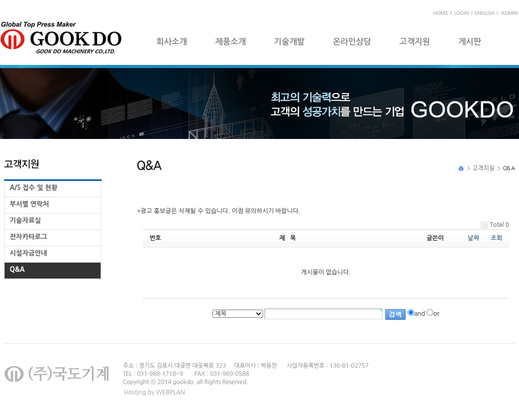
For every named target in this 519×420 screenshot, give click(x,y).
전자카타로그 (28, 237)
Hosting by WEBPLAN (155, 392)
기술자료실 (25, 220)
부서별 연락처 (29, 204)
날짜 (474, 238)
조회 (497, 238)
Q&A (17, 270)
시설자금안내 (28, 253)
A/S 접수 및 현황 (33, 188)
